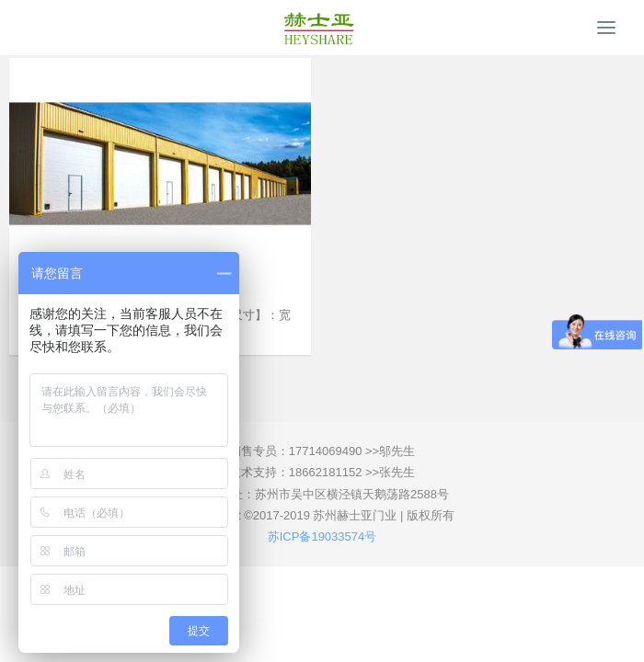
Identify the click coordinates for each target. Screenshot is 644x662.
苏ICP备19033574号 (322, 536)
